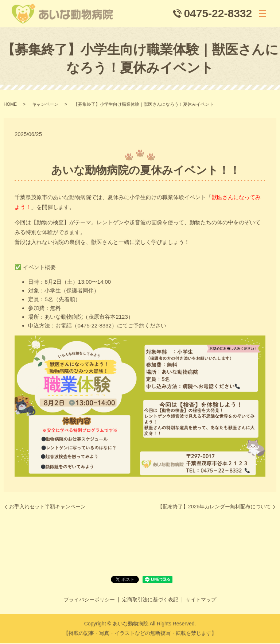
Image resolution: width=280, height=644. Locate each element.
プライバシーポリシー (89, 601)
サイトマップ (201, 601)
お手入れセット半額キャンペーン (47, 508)
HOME (10, 106)
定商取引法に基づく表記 (150, 601)
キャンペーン (45, 106)
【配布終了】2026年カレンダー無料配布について (214, 508)
